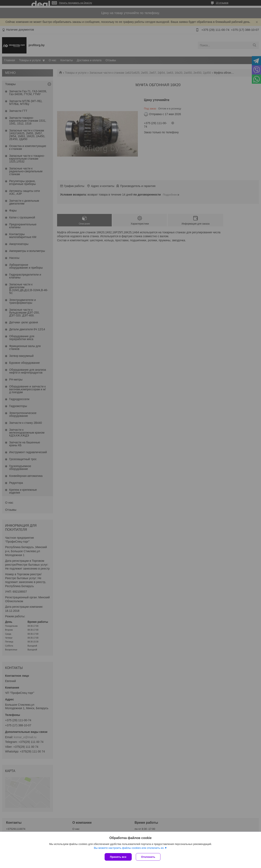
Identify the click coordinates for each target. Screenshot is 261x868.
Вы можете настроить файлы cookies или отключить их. (129, 848)
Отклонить (148, 857)
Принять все (118, 857)
